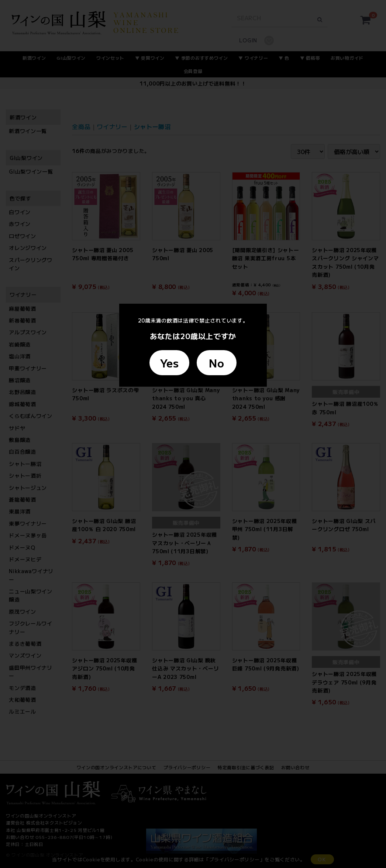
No (216, 363)
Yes (169, 363)
